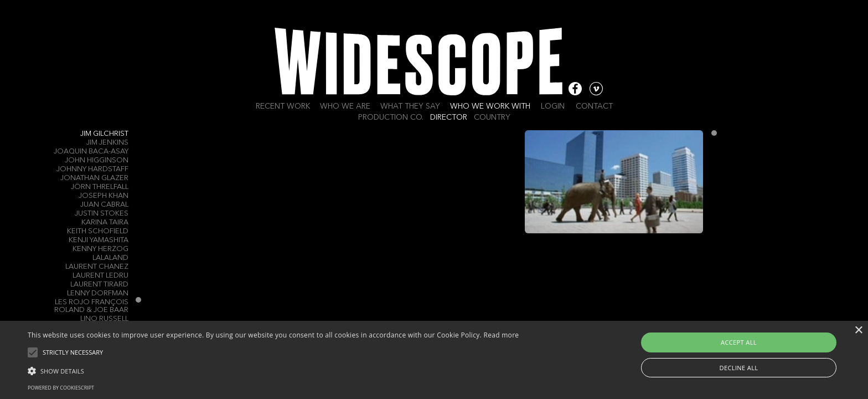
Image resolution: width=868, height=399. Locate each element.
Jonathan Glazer (94, 178)
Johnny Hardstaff (92, 169)
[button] (273, 370)
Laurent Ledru (100, 276)
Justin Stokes (102, 214)
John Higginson (97, 160)
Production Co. (391, 117)
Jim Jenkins (107, 143)
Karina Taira (105, 222)
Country (492, 117)
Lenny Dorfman (98, 293)
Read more (501, 335)
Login (553, 106)
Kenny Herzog (100, 249)
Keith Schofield (98, 231)
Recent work (283, 106)
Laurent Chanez (97, 267)
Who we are (345, 106)
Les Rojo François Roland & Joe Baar (91, 306)
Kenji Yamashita (99, 240)
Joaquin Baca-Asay (91, 152)
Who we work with (490, 106)
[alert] (434, 360)
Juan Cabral (104, 205)
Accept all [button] (739, 342)
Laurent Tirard (99, 285)
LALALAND (110, 258)
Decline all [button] (739, 368)
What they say (410, 106)
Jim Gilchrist (104, 134)
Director (449, 117)
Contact (594, 106)
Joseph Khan (104, 196)
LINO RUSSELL (104, 319)
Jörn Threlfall (100, 187)
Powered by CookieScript (61, 388)
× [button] (858, 331)
